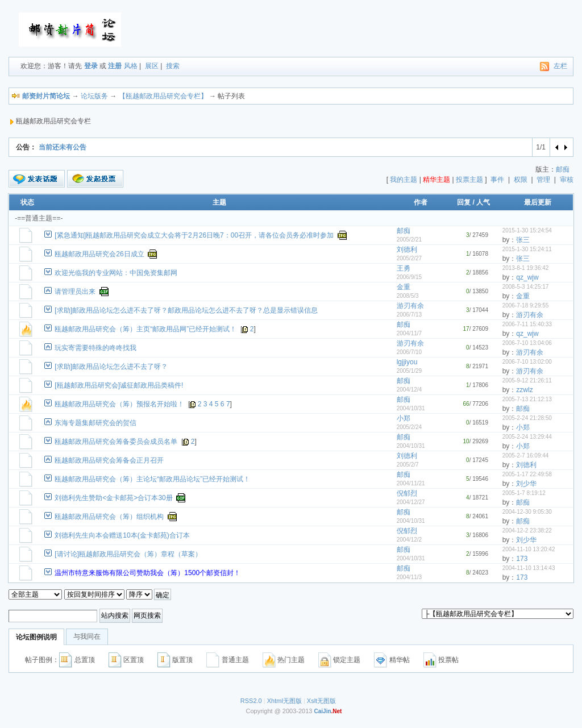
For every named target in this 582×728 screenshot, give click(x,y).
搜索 (173, 66)
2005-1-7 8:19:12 (524, 493)
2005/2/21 (410, 240)
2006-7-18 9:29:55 (526, 305)
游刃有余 (410, 306)
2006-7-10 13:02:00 (527, 362)
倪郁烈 (407, 493)
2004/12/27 (411, 502)
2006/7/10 (410, 352)
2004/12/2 (410, 540)
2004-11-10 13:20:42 (529, 549)
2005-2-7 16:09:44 (526, 455)
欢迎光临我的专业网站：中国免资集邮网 (116, 273)
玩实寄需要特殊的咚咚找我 (95, 348)
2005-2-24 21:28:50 (527, 418)
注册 (115, 66)
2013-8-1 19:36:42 (526, 268)
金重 (404, 287)
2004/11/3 (410, 577)
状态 (27, 202)
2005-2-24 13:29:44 (527, 437)
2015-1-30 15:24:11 (527, 249)
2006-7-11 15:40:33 (527, 324)
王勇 (404, 268)
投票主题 (469, 180)
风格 (131, 66)
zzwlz (524, 390)
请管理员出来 (75, 292)
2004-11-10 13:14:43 (529, 568)
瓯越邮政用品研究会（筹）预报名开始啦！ (119, 404)
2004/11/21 (411, 483)
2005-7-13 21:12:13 (527, 399)
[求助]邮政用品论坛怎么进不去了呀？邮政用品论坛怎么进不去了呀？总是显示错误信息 (186, 310)
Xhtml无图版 (284, 701)
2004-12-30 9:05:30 (527, 512)
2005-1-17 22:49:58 (527, 474)
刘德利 (407, 249)
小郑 (404, 418)
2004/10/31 (411, 408)
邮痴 (563, 169)
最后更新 (538, 202)
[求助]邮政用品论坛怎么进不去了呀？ (111, 367)
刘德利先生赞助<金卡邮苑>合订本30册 (113, 498)
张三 (523, 240)
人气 (483, 202)
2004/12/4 (410, 390)
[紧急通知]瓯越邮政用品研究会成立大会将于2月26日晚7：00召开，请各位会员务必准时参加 (194, 235)
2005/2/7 (408, 465)
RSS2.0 (251, 701)
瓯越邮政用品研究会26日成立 (99, 254)
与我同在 (87, 637)
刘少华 (526, 484)
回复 (464, 202)
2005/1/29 (410, 371)
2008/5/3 (408, 296)
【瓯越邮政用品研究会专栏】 (163, 96)
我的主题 (404, 180)
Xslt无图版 (321, 701)
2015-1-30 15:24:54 (527, 230)
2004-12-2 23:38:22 (527, 531)
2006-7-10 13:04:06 (527, 343)
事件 (497, 180)
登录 (91, 66)
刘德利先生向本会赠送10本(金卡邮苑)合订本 (122, 535)
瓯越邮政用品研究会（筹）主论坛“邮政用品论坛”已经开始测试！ (152, 479)
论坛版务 (94, 96)
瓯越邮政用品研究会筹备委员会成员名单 (116, 442)
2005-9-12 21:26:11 (527, 380)
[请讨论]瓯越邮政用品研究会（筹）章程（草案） (128, 554)
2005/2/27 (410, 258)
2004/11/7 (410, 333)
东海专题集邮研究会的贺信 (95, 423)
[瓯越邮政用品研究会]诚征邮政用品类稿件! (119, 385)
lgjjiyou (407, 362)
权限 (521, 180)
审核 (567, 180)
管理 (543, 180)
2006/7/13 (410, 315)
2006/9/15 (410, 277)
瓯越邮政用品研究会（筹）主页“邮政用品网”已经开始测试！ (145, 329)
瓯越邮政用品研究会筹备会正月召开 (109, 460)
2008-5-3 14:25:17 (526, 287)
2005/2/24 (410, 427)
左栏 (560, 66)
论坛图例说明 (36, 637)
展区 (152, 66)
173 (522, 559)
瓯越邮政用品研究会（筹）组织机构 (109, 517)
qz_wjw (527, 277)
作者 (421, 202)
